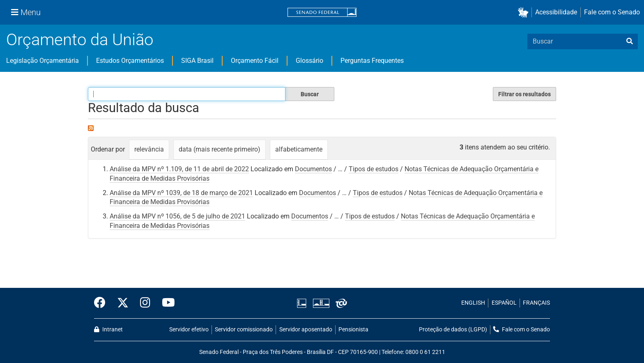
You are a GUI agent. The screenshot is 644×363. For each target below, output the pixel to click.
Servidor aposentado (306, 330)
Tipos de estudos (374, 169)
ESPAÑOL (504, 303)
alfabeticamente (299, 149)
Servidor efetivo (189, 330)
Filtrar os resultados (524, 94)
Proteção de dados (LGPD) (453, 330)
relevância (149, 149)
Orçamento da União (80, 40)
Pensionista (353, 330)
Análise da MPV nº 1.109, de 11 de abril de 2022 (179, 169)
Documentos (313, 169)
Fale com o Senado (612, 12)
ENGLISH (473, 303)
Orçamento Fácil (255, 61)
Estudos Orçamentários (130, 61)
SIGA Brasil (197, 61)
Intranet (108, 330)
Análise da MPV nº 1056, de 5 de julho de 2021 (177, 216)
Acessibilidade (556, 12)
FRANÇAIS (536, 303)
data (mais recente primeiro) (220, 149)
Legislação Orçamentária (43, 61)
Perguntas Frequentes (372, 61)
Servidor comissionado (244, 330)
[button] (525, 13)
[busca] (630, 41)
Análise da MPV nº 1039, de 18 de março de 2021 (181, 193)
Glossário (309, 61)
